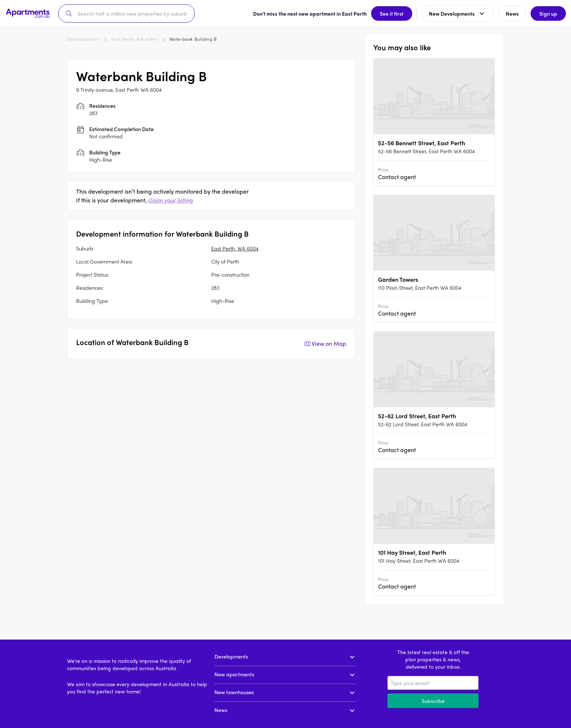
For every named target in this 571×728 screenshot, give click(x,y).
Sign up (548, 13)
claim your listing (171, 200)
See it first (391, 13)
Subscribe (433, 701)
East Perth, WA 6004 (134, 39)
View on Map (325, 344)
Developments (83, 39)
